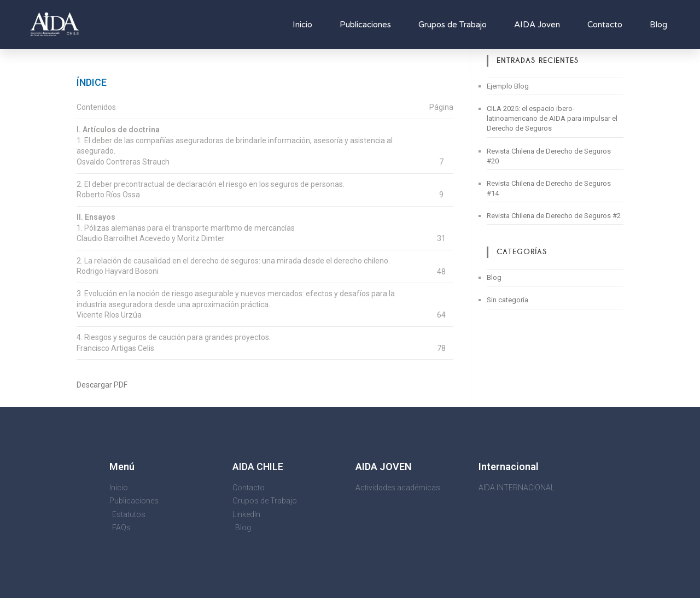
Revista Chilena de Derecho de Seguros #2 (554, 216)
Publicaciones (365, 25)
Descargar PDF (102, 385)
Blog (658, 25)
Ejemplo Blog (508, 86)
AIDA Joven (537, 25)
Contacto (605, 25)
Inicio (302, 25)
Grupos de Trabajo (453, 25)
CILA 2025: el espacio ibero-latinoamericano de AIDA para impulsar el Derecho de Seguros (552, 118)
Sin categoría (507, 300)
